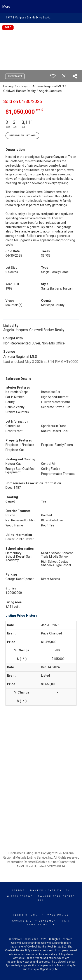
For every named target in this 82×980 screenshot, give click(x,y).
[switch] (53, 76)
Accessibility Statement (35, 921)
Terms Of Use (25, 915)
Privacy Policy (55, 915)
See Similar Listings (22, 136)
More (6, 6)
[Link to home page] (41, 7)
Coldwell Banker (28, 890)
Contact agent (15, 76)
